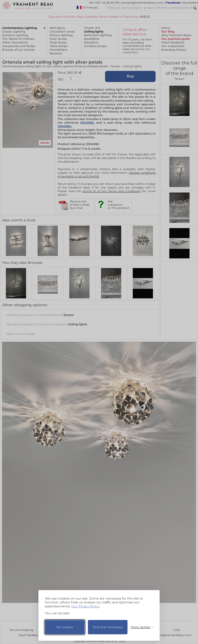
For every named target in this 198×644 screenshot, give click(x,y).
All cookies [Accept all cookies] (65, 627)
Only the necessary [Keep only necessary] (108, 627)
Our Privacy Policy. (86, 606)
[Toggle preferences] (140, 627)
